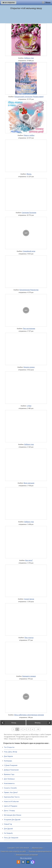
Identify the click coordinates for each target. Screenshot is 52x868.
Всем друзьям (29, 483)
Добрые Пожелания (11, 770)
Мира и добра (29, 135)
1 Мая (29, 406)
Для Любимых (9, 779)
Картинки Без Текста (12, 797)
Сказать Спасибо (10, 788)
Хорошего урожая (29, 676)
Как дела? (29, 560)
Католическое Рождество (29, 290)
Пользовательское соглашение (27, 855)
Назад (14, 723)
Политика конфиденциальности (40, 851)
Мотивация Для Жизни (13, 815)
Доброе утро (29, 58)
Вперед (38, 723)
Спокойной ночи (29, 251)
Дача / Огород (9, 811)
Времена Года (9, 774)
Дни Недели (8, 756)
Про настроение (29, 329)
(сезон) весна (29, 599)
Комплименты (9, 783)
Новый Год (8, 824)
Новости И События (11, 802)
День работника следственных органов (29, 715)
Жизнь (29, 174)
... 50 (37, 729)
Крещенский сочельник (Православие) (29, 97)
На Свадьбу (8, 833)
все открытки (9, 2)
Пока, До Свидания (11, 838)
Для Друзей (8, 829)
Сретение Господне (29, 213)
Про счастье (29, 638)
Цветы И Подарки (11, 806)
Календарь (8, 761)
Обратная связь (37, 848)
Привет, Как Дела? (11, 792)
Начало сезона (29, 367)
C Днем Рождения (11, 765)
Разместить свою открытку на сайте (13, 851)
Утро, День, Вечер (11, 752)
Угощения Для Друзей (12, 820)
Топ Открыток (9, 747)
